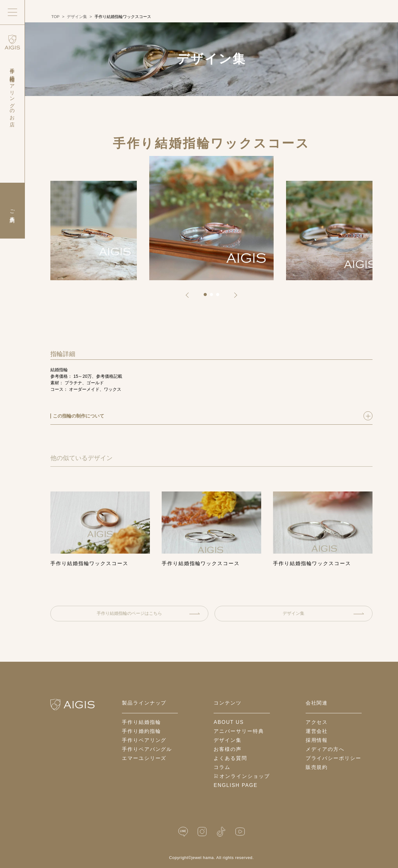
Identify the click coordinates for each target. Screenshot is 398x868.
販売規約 (317, 767)
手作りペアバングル (147, 749)
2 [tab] (214, 297)
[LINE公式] (183, 832)
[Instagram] (202, 832)
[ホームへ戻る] (72, 705)
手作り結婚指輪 (141, 722)
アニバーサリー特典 (239, 731)
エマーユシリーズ (144, 758)
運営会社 (317, 731)
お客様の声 (228, 749)
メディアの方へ (325, 749)
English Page (236, 785)
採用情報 (317, 740)
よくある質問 (230, 758)
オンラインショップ (242, 776)
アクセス (317, 722)
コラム (222, 767)
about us (229, 722)
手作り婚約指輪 (141, 731)
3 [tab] (220, 297)
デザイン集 (323, 613)
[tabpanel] (211, 218)
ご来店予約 (12, 211)
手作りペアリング (144, 740)
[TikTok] (221, 832)
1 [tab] (207, 297)
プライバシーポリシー (333, 758)
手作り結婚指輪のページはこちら (148, 613)
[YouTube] (240, 832)
